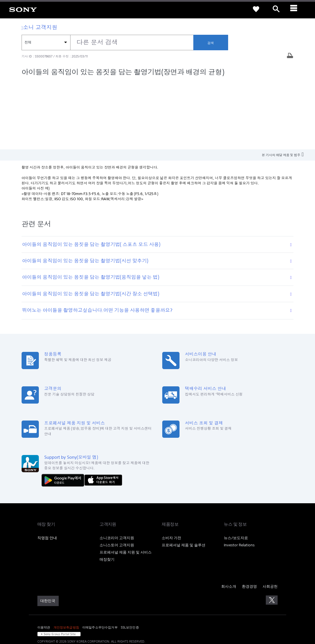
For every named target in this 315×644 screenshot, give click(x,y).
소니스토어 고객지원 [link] (117, 476)
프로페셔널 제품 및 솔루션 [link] (184, 476)
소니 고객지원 (40, 27)
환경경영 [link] (249, 517)
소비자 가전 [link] (171, 469)
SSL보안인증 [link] (130, 558)
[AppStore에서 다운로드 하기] (103, 411)
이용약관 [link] (44, 558)
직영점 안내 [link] (47, 469)
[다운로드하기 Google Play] (64, 411)
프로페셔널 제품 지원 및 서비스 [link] (126, 483)
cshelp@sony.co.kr (116, 614)
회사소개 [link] (229, 517)
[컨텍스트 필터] (46, 43)
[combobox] (107, 43)
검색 (211, 43)
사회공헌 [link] (270, 517)
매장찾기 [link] (107, 490)
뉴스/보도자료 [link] (236, 469)
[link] (23, 9)
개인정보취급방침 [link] (66, 558)
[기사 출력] (290, 56)
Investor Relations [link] (239, 476)
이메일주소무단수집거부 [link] (100, 558)
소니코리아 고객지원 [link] (117, 469)
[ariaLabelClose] (296, 9)
